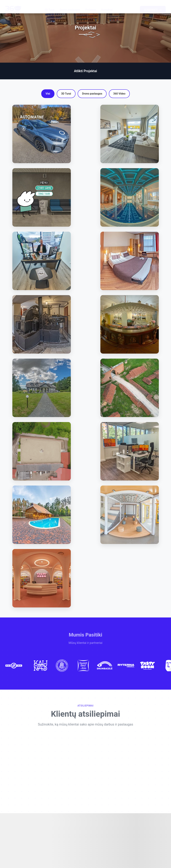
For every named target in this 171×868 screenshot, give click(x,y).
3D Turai (50, 7)
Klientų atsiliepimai (85, 716)
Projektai (91, 7)
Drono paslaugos (70, 7)
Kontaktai (107, 7)
